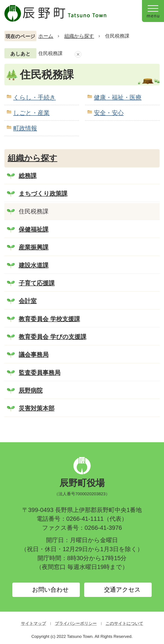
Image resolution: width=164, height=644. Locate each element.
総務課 (28, 176)
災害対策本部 (37, 408)
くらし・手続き (34, 97)
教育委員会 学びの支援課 (53, 337)
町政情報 (25, 128)
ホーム (46, 36)
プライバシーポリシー (76, 623)
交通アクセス (122, 590)
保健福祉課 (34, 229)
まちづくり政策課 (43, 194)
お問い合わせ (50, 590)
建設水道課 (34, 265)
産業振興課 (34, 247)
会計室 (28, 301)
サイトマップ (34, 623)
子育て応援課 (37, 283)
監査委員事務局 (40, 373)
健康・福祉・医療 (118, 97)
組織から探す (79, 36)
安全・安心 (109, 113)
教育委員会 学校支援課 (49, 319)
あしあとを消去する (78, 54)
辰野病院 (31, 390)
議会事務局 (34, 355)
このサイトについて (124, 623)
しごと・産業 (31, 113)
